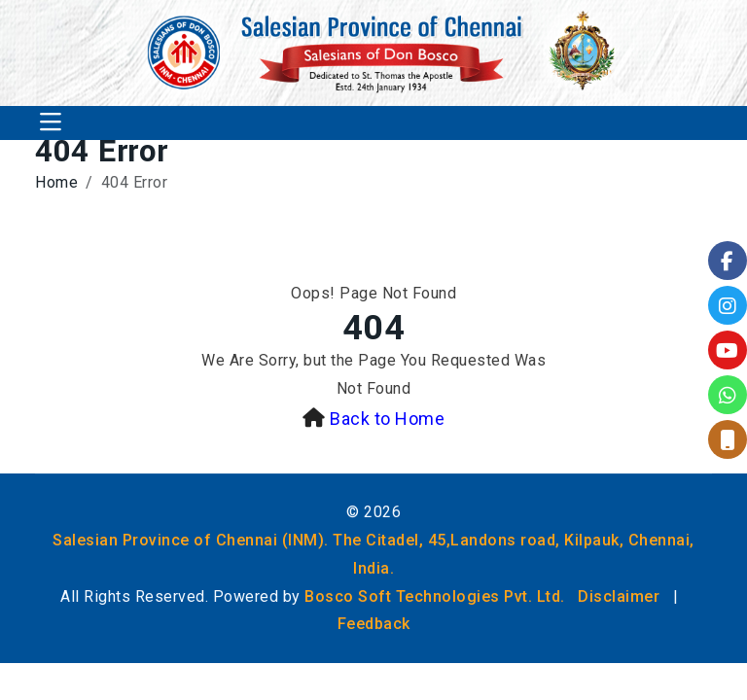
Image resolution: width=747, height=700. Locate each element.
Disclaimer (619, 596)
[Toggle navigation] (51, 123)
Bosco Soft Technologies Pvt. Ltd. (435, 596)
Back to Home (387, 419)
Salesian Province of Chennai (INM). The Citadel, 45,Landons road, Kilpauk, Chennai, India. (373, 554)
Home (56, 182)
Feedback (374, 624)
